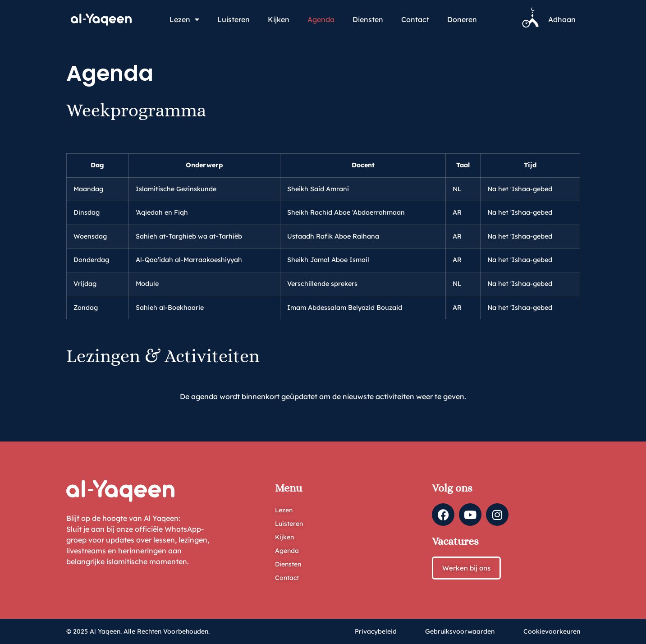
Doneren (462, 19)
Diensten (368, 19)
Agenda (321, 19)
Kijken (279, 19)
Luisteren (234, 19)
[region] (323, 225)
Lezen (184, 19)
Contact (415, 19)
